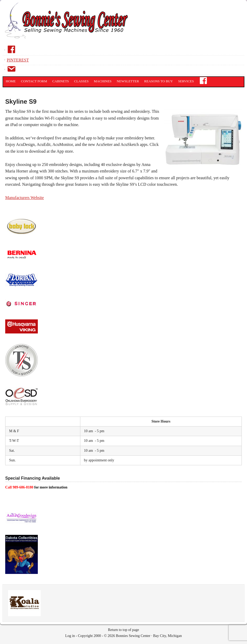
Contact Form (34, 81)
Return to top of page (123, 630)
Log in (70, 636)
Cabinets (61, 81)
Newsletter (128, 81)
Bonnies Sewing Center (68, 25)
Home (11, 81)
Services (186, 81)
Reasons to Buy (159, 81)
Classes (81, 81)
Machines (103, 81)
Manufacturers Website (25, 198)
